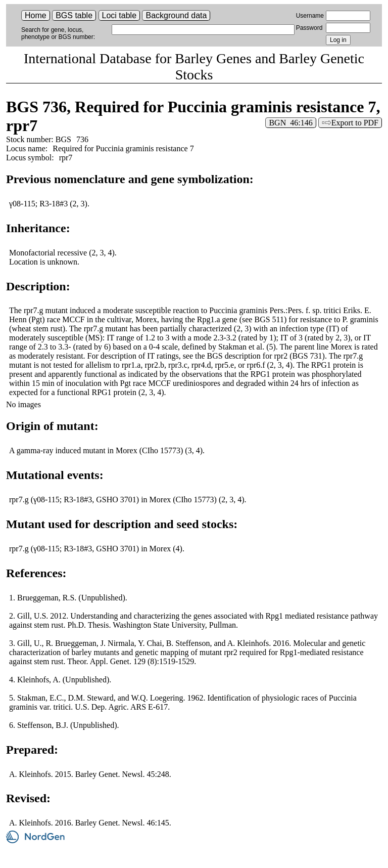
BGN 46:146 (290, 123)
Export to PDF (355, 123)
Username (310, 16)
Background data (176, 15)
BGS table (74, 15)
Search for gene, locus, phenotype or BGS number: (58, 33)
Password (309, 28)
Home (36, 15)
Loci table (119, 15)
